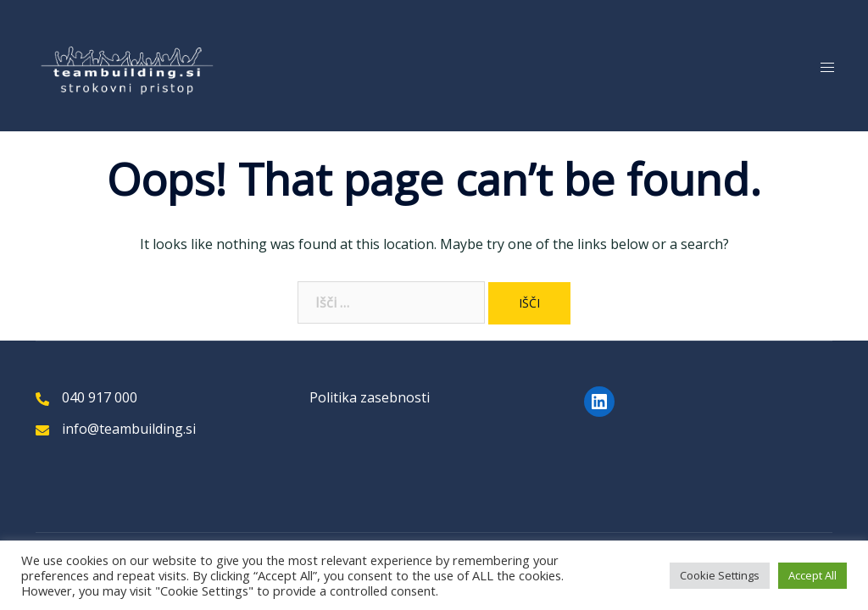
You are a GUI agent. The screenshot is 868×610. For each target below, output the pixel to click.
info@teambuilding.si (129, 429)
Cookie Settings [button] (720, 575)
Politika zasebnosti (370, 397)
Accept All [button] (812, 575)
